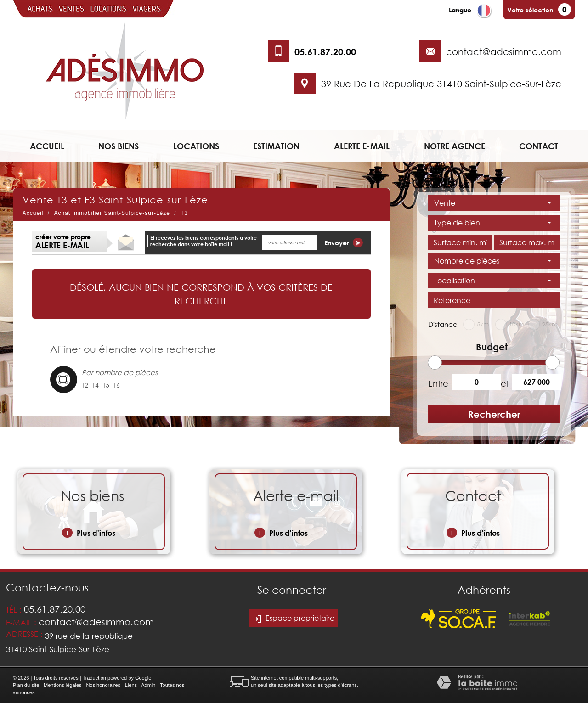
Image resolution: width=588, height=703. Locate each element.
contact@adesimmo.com (504, 51)
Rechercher (494, 414)
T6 (117, 385)
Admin (148, 685)
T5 (106, 385)
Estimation (276, 146)
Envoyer (344, 243)
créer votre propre (63, 241)
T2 (85, 385)
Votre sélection (530, 10)
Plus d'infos (89, 533)
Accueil (47, 146)
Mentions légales (63, 685)
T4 (96, 385)
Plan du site (26, 685)
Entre (437, 383)
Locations (196, 146)
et (505, 383)
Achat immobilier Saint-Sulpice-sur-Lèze (112, 213)
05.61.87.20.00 (325, 51)
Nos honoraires (103, 685)
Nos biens (119, 146)
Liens (131, 685)
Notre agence (455, 146)
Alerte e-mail (362, 146)
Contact (539, 146)
